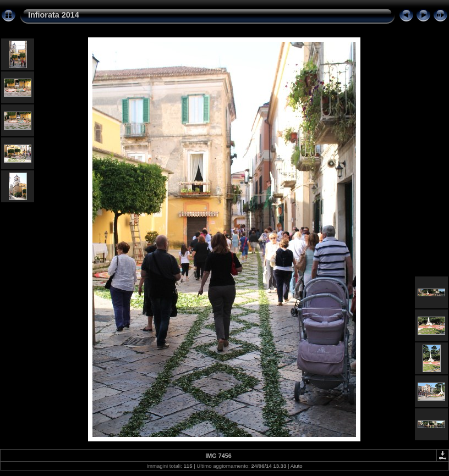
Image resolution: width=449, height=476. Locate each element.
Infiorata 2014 (54, 15)
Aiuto (297, 466)
